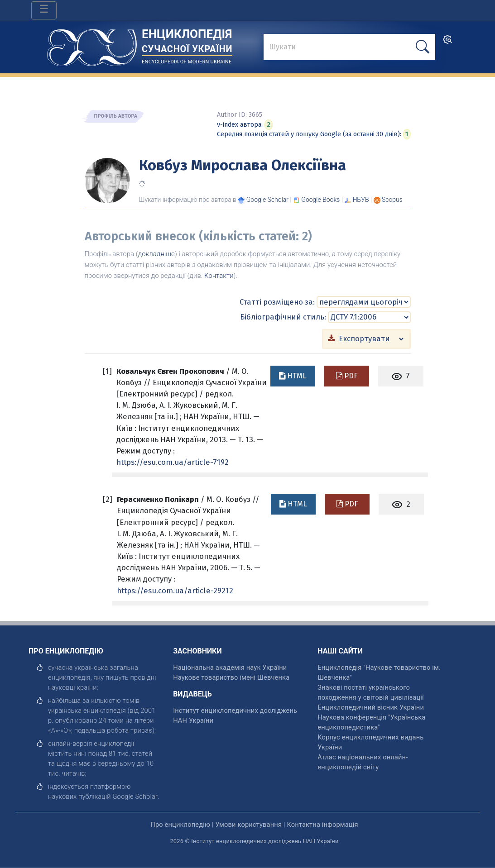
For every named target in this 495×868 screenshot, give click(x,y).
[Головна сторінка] (92, 45)
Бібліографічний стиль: (283, 317)
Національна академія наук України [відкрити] (230, 668)
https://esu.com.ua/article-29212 (175, 591)
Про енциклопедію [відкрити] (180, 825)
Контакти (219, 276)
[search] (447, 42)
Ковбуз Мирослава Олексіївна (243, 165)
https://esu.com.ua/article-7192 (173, 462)
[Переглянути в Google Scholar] (267, 200)
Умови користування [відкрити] (248, 825)
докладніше (156, 254)
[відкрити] (135, 796)
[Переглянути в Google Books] (320, 200)
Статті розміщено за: (277, 302)
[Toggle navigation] (44, 10)
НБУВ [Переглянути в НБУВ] (361, 200)
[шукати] (423, 47)
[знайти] (349, 48)
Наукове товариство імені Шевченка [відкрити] (231, 677)
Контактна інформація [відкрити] (322, 825)
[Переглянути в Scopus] (392, 200)
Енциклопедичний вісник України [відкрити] (371, 707)
